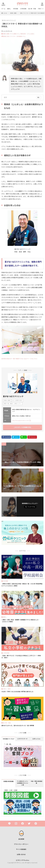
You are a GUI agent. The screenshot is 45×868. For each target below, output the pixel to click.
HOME (5, 13)
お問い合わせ (21, 854)
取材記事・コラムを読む (27, 34)
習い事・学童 (32, 9)
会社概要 (21, 839)
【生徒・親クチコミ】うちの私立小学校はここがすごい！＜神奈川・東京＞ (21, 657)
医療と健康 (13, 13)
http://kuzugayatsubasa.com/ (21, 420)
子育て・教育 (7, 689)
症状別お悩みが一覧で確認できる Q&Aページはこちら (19, 359)
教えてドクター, (12, 36)
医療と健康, (6, 34)
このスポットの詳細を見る (22, 427)
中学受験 (16, 9)
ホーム (3, 9)
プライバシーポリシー (21, 844)
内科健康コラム (21, 36)
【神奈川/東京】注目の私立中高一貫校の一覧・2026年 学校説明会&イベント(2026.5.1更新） (22, 585)
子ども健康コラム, (15, 34)
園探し (9, 9)
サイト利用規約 (21, 849)
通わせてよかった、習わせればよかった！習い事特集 (18, 726)
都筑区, (5, 36)
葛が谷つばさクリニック (9, 20)
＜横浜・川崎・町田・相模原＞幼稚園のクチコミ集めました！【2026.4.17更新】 (21, 621)
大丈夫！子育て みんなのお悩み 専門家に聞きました (17, 692)
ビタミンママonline (22, 860)
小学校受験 (23, 9)
